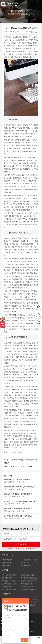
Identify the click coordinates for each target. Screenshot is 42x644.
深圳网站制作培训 (8, 560)
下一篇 (6, 467)
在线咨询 (38, 310)
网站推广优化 (26, 563)
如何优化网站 (6, 566)
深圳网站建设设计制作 (29, 560)
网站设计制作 (26, 566)
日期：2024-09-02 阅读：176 (14, 518)
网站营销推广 (18, 453)
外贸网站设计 (6, 563)
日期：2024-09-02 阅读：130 (14, 504)
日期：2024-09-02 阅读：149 (14, 489)
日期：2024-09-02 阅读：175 (14, 511)
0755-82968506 (30, 622)
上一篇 (6, 460)
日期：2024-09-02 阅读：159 (14, 482)
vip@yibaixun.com (30, 631)
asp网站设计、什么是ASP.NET (21, 467)
